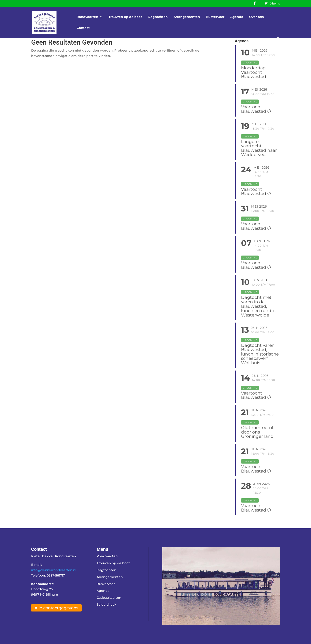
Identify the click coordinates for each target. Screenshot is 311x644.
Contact (83, 28)
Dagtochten (158, 17)
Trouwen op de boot (125, 17)
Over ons (256, 17)
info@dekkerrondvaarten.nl (54, 570)
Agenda (237, 17)
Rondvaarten (87, 17)
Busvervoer (215, 17)
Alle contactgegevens (56, 608)
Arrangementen (187, 17)
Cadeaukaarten (109, 598)
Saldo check (107, 605)
